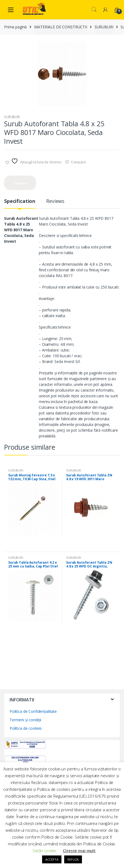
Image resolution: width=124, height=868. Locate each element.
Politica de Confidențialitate (33, 711)
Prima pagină (15, 27)
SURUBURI (104, 27)
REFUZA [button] (73, 859)
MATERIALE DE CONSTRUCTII (61, 27)
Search (94, 10)
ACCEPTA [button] (52, 859)
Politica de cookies (26, 728)
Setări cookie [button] (44, 851)
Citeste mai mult (79, 851)
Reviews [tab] (55, 201)
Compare (79, 162)
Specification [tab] (20, 201)
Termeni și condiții (25, 720)
